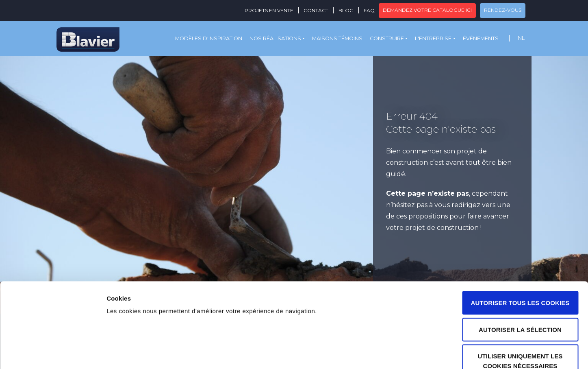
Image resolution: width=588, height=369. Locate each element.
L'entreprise (433, 38)
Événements (481, 38)
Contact (316, 10)
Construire (387, 38)
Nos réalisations (275, 38)
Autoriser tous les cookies (520, 252)
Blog (346, 10)
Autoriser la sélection (520, 279)
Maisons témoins (337, 38)
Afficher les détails (448, 353)
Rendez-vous (503, 10)
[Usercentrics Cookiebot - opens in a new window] (53, 353)
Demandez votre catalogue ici (427, 10)
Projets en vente (269, 10)
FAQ (369, 10)
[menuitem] (521, 39)
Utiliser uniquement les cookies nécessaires (520, 311)
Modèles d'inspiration (209, 38)
